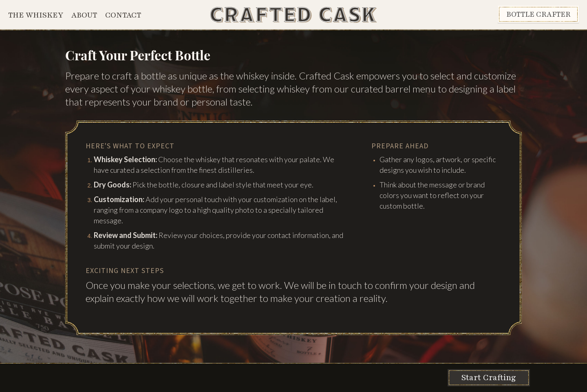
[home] (293, 15)
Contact (123, 15)
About (84, 15)
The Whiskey (36, 15)
